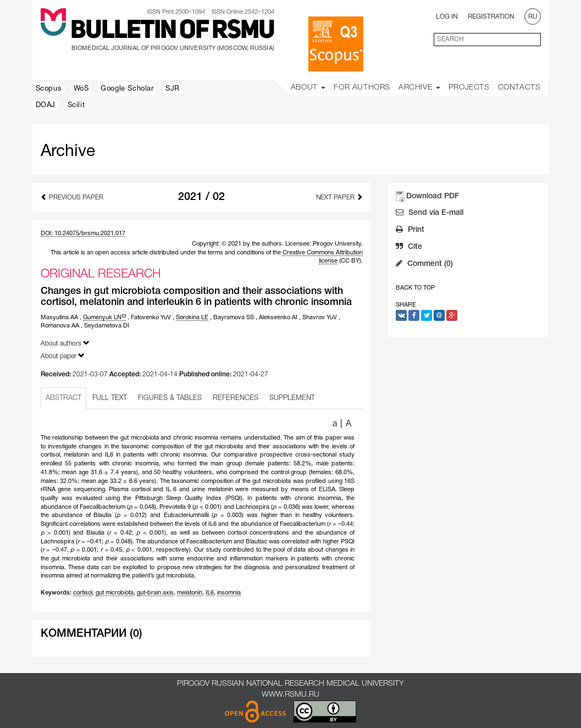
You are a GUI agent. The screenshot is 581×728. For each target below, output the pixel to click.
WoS (81, 89)
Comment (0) (424, 265)
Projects (469, 88)
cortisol (83, 593)
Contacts (519, 88)
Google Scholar (127, 89)
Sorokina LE (192, 318)
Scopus (49, 89)
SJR (173, 89)
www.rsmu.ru (290, 695)
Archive (419, 88)
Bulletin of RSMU (172, 31)
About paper (63, 356)
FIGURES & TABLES (170, 398)
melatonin (190, 593)
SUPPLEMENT (292, 398)
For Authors (362, 88)
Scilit (76, 105)
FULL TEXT (110, 398)
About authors (65, 343)
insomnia (229, 593)
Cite (409, 248)
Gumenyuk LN (104, 318)
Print (410, 231)
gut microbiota (115, 593)
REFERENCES (236, 398)
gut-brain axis (155, 593)
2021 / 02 (201, 197)
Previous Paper (72, 197)
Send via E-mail (430, 214)
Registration (491, 17)
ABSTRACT (63, 398)
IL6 (210, 593)
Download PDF (433, 196)
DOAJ (46, 105)
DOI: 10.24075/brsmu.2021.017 (83, 234)
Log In (447, 17)
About (308, 88)
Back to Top (415, 288)
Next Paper (339, 197)
